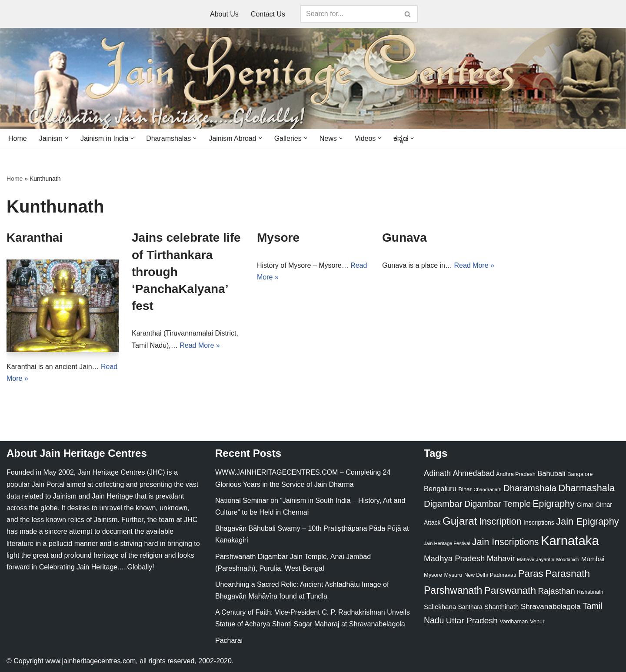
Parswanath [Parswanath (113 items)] (510, 590)
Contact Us (268, 14)
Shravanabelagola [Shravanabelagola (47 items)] (551, 607)
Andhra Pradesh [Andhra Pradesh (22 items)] (516, 474)
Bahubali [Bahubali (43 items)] (551, 474)
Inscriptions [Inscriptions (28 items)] (539, 522)
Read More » (200, 345)
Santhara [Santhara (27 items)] (470, 607)
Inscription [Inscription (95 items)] (500, 522)
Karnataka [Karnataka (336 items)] (570, 541)
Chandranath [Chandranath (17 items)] (487, 489)
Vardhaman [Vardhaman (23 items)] (514, 621)
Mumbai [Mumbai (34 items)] (593, 559)
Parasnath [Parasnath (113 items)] (568, 574)
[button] (67, 138)
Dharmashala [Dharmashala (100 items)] (587, 488)
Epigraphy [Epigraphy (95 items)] (553, 504)
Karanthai (35, 238)
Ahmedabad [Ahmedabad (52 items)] (473, 473)
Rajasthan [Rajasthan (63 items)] (556, 591)
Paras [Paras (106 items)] (531, 574)
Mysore (278, 238)
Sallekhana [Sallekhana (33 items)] (440, 607)
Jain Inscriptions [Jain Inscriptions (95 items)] (506, 542)
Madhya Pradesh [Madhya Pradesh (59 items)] (454, 558)
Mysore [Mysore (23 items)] (433, 575)
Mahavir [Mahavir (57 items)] (501, 558)
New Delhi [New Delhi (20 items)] (476, 575)
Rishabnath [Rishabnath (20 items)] (590, 592)
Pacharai (229, 640)
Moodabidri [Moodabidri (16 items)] (568, 559)
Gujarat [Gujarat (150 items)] (460, 521)
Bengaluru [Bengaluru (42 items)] (440, 489)
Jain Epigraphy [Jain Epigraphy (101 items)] (588, 521)
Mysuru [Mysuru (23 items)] (453, 575)
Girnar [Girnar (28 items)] (585, 505)
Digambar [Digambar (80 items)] (443, 504)
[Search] (349, 14)
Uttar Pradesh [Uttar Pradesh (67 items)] (472, 620)
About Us (224, 14)
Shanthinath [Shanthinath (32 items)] (501, 607)
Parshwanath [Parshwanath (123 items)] (453, 590)
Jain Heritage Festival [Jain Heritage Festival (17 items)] (447, 543)
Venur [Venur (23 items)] (537, 621)
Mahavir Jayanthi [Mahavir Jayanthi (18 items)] (536, 559)
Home (18, 138)
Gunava (405, 238)
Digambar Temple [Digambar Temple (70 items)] (498, 504)
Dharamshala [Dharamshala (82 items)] (530, 488)
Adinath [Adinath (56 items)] (437, 473)
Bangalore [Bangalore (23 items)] (580, 474)
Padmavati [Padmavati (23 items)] (503, 575)
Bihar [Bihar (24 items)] (465, 489)
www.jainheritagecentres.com (90, 661)
